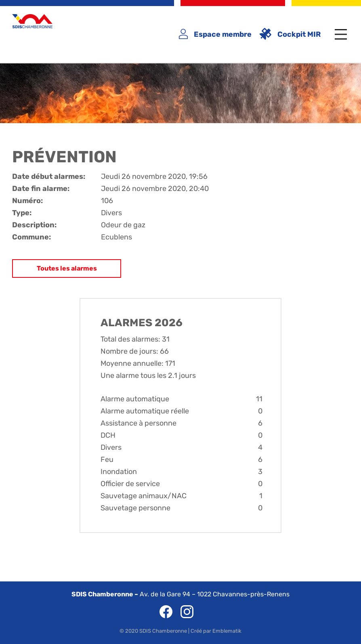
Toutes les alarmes (67, 268)
